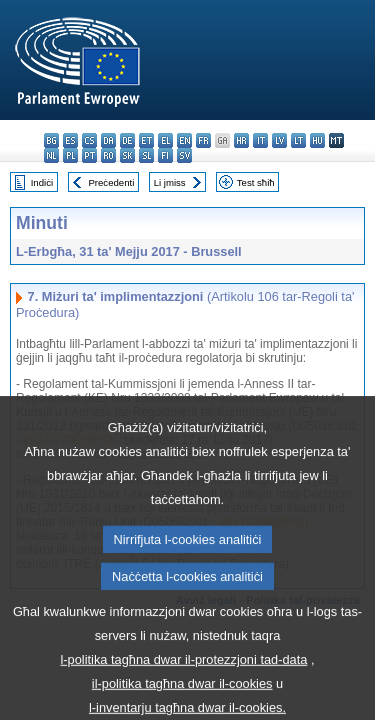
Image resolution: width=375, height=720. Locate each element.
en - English (184, 140)
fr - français (203, 140)
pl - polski (70, 155)
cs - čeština (89, 140)
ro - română (108, 155)
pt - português (89, 155)
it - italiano (260, 140)
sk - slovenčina (127, 155)
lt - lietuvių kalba (298, 140)
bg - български (51, 140)
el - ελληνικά (165, 140)
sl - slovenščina (146, 155)
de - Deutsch (127, 140)
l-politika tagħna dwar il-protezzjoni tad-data (184, 680)
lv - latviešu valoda (279, 140)
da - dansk (108, 140)
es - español (70, 140)
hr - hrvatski (241, 140)
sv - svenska (184, 155)
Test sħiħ (256, 182)
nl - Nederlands (51, 155)
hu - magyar (317, 140)
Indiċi (42, 182)
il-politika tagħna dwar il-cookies (182, 704)
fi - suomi (165, 155)
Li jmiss (170, 182)
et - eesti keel (146, 140)
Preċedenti (111, 182)
